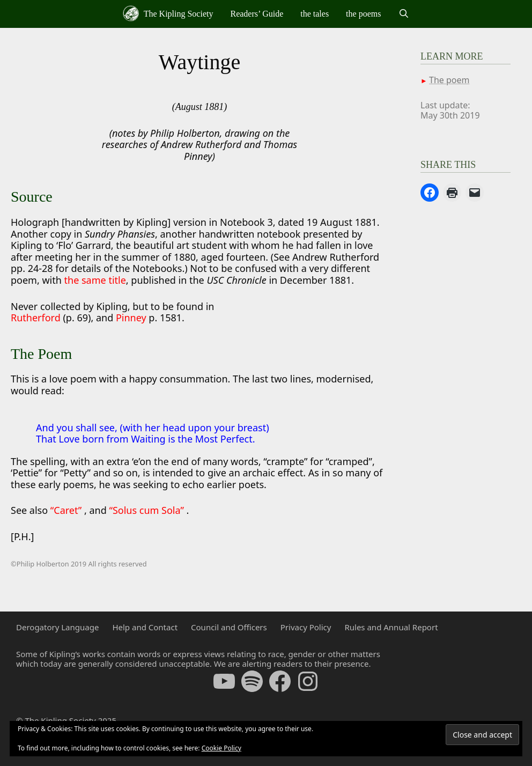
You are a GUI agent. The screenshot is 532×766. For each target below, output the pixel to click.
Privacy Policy (306, 627)
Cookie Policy (221, 748)
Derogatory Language (57, 627)
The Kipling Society (168, 13)
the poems (363, 14)
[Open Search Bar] (404, 14)
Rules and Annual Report (391, 627)
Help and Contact (145, 627)
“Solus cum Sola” (147, 510)
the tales (315, 14)
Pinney (131, 318)
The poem (449, 80)
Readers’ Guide (257, 14)
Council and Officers (229, 627)
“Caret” (67, 510)
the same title (95, 280)
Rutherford (37, 318)
